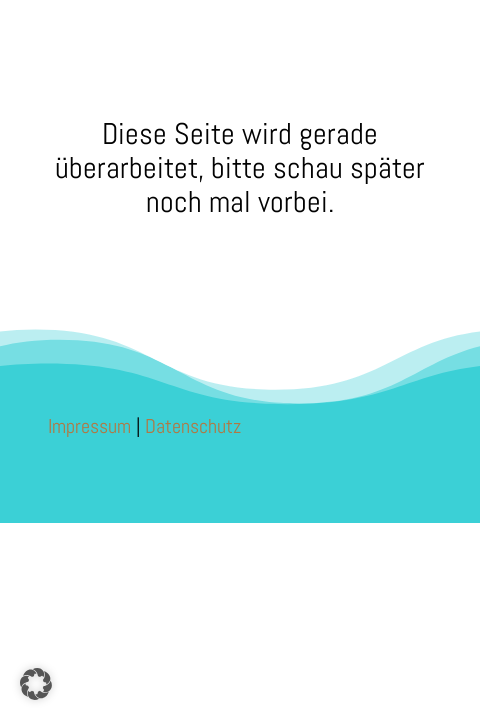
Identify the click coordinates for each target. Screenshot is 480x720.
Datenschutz (193, 426)
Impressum (89, 426)
